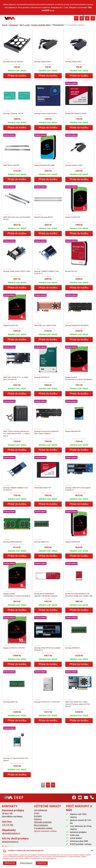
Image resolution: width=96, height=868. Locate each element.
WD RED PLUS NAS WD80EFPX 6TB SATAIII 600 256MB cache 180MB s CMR (79, 595)
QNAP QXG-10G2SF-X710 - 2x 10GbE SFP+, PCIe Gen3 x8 (16, 378)
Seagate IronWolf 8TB (73, 542)
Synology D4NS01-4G (41, 542)
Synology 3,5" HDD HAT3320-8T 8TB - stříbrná (16, 759)
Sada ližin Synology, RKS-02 (44, 217)
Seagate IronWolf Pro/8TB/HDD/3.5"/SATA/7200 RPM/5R (17, 595)
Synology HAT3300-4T (42, 377)
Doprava (38, 819)
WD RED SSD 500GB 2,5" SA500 (76, 114)
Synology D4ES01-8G (10, 702)
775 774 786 (8, 825)
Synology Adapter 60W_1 (74, 62)
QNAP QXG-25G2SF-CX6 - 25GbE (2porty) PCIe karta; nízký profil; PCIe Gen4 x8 (78, 704)
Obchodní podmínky (43, 822)
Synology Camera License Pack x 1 (46, 114)
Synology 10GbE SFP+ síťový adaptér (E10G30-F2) (78, 489)
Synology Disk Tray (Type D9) (13, 62)
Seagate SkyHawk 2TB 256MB (44, 165)
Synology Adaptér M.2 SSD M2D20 (77, 325)
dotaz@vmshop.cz (10, 842)
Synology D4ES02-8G (72, 648)
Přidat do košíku (17, 76)
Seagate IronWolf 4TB (11, 325)
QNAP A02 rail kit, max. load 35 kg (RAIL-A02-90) (17, 218)
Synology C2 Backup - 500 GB (13, 114)
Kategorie (14, 25)
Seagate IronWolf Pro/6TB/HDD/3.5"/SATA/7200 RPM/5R (79, 378)
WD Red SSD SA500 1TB (42, 488)
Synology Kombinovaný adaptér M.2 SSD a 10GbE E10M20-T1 (47, 432)
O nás (37, 813)
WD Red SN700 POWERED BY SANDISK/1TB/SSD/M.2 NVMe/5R (46, 595)
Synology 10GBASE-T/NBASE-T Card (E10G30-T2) (15, 489)
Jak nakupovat (41, 810)
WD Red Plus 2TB (71, 271)
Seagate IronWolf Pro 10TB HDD (14, 648)
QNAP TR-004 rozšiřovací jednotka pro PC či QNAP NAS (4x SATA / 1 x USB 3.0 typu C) (17, 434)
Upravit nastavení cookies (45, 831)
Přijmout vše (42, 863)
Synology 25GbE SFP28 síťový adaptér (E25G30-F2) (47, 649)
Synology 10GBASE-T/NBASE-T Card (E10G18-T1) (46, 272)
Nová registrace (41, 825)
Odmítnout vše (10, 863)
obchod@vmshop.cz (11, 833)
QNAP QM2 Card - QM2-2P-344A (45, 325)
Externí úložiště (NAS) (41, 25)
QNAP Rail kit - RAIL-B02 (11, 165)
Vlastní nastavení (26, 863)
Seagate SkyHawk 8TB (73, 431)
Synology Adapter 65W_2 (43, 62)
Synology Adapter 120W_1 (74, 165)
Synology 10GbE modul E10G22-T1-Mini (17, 271)
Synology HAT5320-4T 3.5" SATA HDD (47, 702)
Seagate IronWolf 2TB (73, 217)
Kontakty (38, 816)
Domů (5, 25)
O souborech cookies (43, 828)
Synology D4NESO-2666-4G (12, 542)
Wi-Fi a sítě (25, 25)
